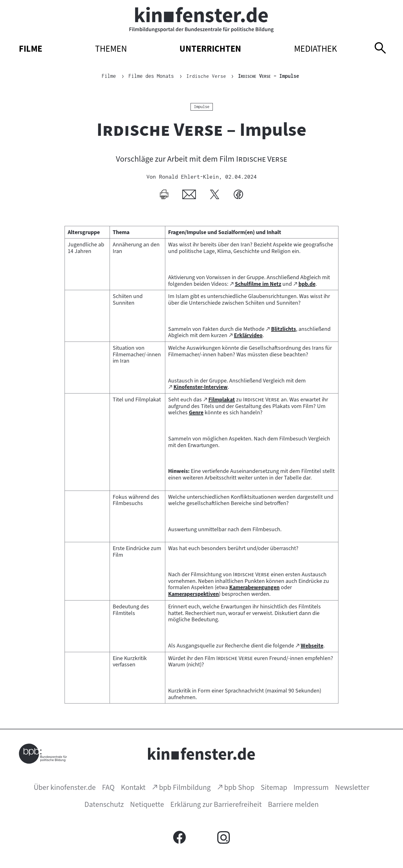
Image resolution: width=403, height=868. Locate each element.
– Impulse (269, 76)
